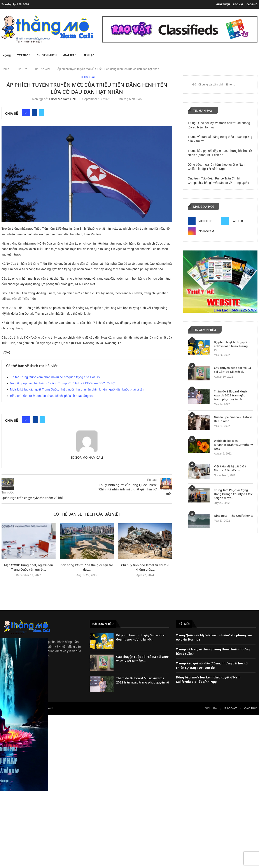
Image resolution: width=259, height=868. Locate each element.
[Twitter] (237, 221)
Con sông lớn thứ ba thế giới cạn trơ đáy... (87, 567)
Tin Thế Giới (42, 69)
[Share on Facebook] (35, 113)
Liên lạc (88, 55)
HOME (7, 56)
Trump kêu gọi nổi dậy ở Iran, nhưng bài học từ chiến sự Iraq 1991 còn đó (212, 665)
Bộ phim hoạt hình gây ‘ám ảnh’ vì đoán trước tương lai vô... (141, 637)
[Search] (255, 55)
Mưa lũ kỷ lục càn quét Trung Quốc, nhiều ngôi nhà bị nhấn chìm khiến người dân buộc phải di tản (77, 389)
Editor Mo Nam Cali (62, 99)
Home (5, 69)
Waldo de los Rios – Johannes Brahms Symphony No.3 (233, 445)
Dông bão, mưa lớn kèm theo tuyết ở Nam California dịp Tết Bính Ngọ (208, 679)
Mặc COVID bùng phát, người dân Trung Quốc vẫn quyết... (28, 567)
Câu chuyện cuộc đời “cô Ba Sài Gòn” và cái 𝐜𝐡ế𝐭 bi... (232, 370)
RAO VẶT (238, 4)
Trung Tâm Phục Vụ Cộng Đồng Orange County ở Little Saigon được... (233, 494)
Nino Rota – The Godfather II (233, 516)
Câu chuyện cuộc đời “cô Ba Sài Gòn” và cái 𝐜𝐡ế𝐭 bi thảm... (143, 659)
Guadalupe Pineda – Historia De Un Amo (233, 419)
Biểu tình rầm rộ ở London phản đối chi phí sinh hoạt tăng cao (52, 396)
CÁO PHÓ (252, 4)
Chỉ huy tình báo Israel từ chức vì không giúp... (145, 567)
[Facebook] (204, 221)
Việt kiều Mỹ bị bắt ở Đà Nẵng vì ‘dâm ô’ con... (230, 468)
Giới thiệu (223, 4)
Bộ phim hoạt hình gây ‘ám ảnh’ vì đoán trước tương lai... (232, 346)
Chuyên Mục (46, 55)
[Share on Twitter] (42, 113)
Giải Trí (69, 55)
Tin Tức (23, 55)
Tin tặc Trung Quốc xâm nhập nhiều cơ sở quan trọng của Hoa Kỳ (55, 377)
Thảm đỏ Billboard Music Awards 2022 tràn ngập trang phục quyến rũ (231, 395)
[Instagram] (204, 231)
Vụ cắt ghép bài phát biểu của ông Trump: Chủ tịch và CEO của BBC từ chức (63, 383)
